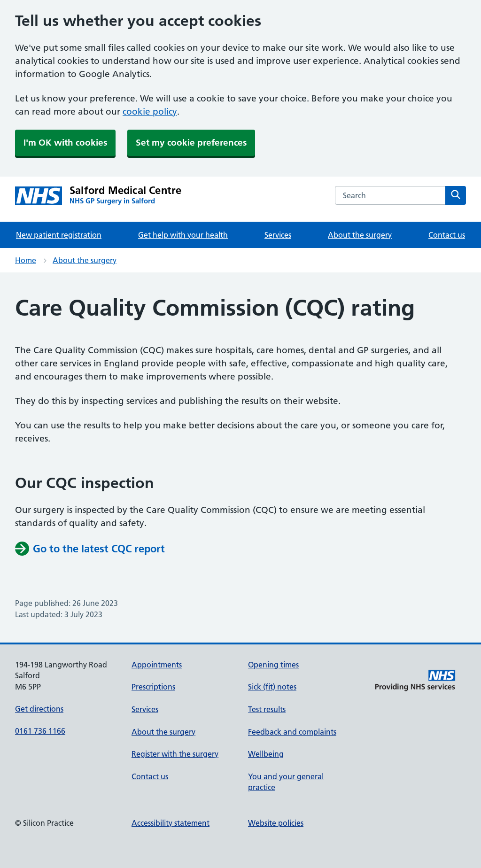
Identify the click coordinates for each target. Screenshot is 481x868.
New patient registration (59, 235)
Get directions (39, 709)
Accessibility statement (171, 823)
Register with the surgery (175, 754)
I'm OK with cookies (65, 143)
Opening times (273, 665)
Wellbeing (266, 754)
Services (278, 235)
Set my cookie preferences (191, 143)
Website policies (276, 823)
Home (26, 260)
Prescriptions (153, 687)
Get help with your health (183, 235)
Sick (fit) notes (272, 687)
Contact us (447, 235)
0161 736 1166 (40, 731)
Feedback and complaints (292, 732)
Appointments (157, 665)
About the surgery (360, 235)
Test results (267, 709)
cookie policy (150, 112)
